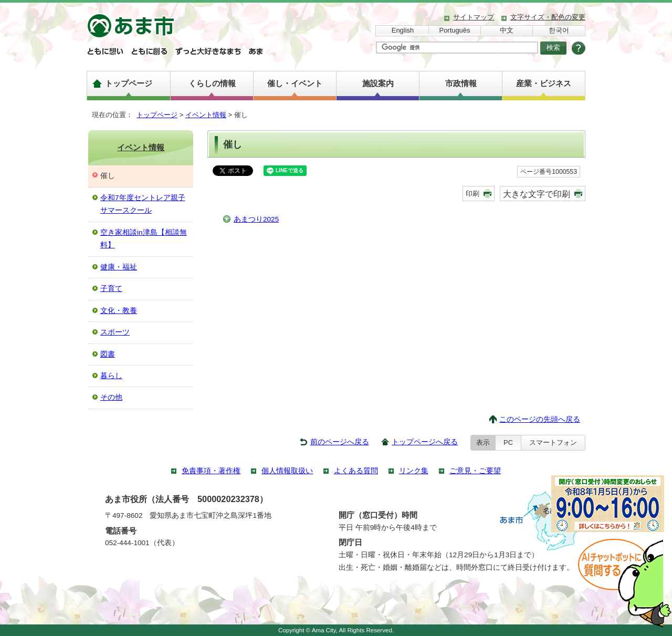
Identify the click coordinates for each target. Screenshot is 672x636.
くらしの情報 (212, 83)
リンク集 (414, 471)
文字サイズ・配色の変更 (548, 17)
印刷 (472, 194)
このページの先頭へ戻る (540, 419)
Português (455, 30)
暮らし (111, 376)
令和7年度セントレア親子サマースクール (143, 204)
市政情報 (461, 83)
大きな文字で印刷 (537, 194)
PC (508, 442)
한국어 (559, 30)
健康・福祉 (119, 267)
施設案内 (378, 83)
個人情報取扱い (287, 471)
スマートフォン (553, 442)
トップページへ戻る (425, 442)
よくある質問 (356, 471)
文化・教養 (119, 311)
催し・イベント (295, 83)
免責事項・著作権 (211, 471)
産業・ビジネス (544, 83)
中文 (507, 30)
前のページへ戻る (340, 442)
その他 (111, 397)
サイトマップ (474, 17)
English (403, 30)
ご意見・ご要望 (475, 471)
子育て (111, 289)
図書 (108, 354)
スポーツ (115, 332)
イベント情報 (206, 115)
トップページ (129, 83)
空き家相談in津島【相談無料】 (144, 239)
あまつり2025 (256, 219)
